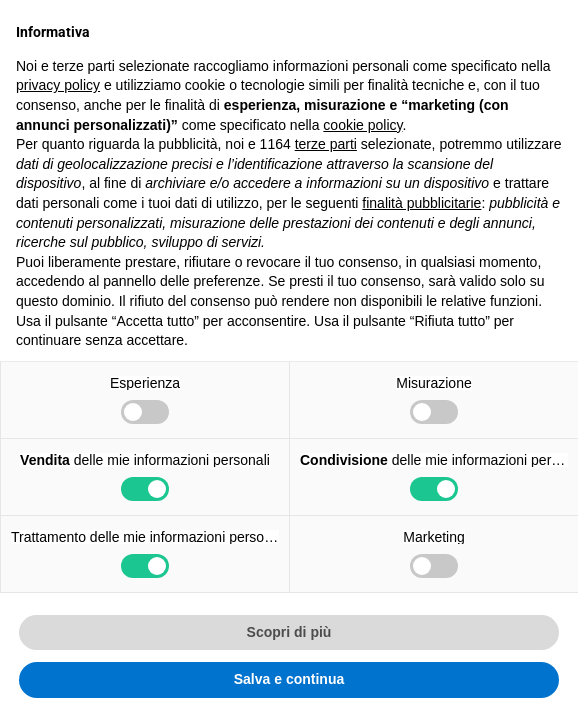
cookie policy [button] (362, 125)
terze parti (326, 144)
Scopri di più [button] (289, 632)
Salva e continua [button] (289, 679)
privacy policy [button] (58, 85)
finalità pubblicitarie (421, 203)
